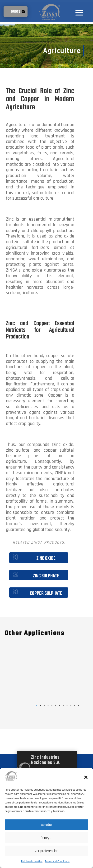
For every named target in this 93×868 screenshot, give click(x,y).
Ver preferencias (46, 851)
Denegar (47, 838)
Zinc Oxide (46, 558)
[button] (86, 777)
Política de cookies (32, 861)
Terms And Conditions (57, 861)
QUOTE (16, 12)
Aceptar (47, 825)
